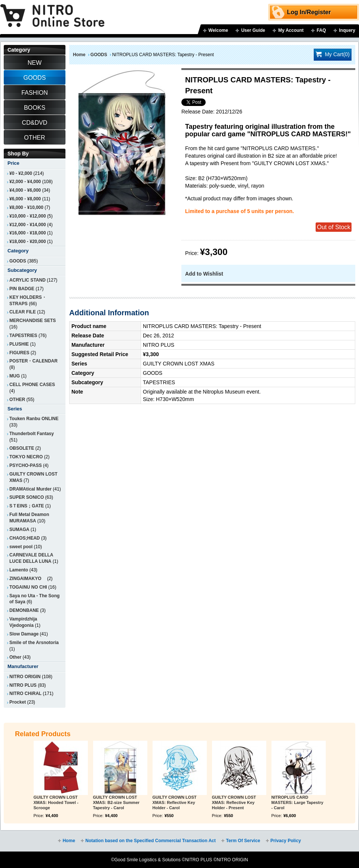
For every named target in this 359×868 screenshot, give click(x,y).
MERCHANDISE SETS (33, 321)
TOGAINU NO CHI (28, 587)
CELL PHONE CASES (32, 385)
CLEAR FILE (23, 312)
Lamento (19, 570)
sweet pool (21, 547)
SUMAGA (19, 529)
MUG (15, 376)
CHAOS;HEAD (25, 538)
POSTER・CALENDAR (33, 361)
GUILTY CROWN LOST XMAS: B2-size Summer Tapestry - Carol (116, 802)
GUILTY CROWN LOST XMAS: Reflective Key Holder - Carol (175, 802)
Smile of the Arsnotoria (34, 643)
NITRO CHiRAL (25, 694)
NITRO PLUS (23, 685)
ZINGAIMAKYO (28, 579)
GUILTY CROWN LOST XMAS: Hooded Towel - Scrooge (56, 802)
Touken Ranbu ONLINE (34, 419)
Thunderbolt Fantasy (32, 434)
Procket (18, 702)
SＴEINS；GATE (27, 506)
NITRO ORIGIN (25, 677)
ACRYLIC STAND (27, 280)
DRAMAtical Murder (30, 489)
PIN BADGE (22, 289)
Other (15, 657)
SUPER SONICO (27, 497)
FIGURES (19, 353)
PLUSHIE (19, 344)
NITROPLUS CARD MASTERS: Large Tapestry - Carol (297, 802)
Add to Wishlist (204, 274)
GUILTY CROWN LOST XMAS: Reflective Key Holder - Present (234, 802)
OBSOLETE (22, 448)
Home (79, 55)
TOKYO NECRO (26, 457)
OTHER (17, 400)
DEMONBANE (24, 610)
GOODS (99, 55)
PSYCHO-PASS (26, 465)
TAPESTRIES (23, 336)
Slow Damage (24, 634)
